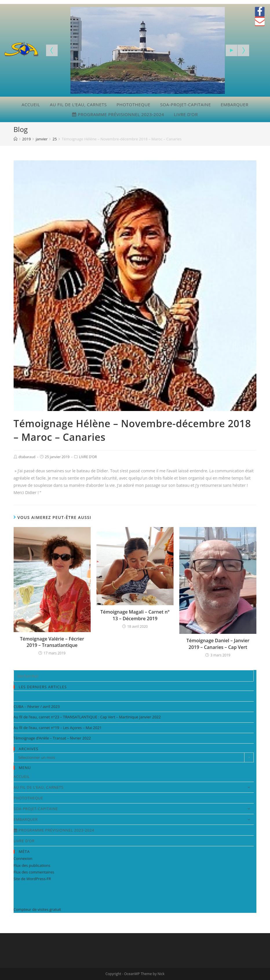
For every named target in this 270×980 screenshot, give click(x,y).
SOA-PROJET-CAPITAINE (186, 104)
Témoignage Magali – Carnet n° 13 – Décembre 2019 (135, 615)
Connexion (23, 858)
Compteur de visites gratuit (37, 909)
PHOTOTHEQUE (133, 104)
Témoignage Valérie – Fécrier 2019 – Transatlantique (52, 642)
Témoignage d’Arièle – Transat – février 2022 (52, 738)
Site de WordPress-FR (32, 879)
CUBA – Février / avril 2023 (37, 706)
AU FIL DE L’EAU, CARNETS (78, 104)
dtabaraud (27, 457)
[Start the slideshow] (231, 50)
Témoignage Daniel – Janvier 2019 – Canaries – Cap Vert (218, 644)
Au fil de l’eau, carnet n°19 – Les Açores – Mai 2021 (58, 728)
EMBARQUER (235, 104)
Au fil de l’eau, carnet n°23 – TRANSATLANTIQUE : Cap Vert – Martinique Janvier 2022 (87, 717)
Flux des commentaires (34, 872)
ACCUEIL (31, 104)
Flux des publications (32, 865)
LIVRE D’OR (186, 114)
